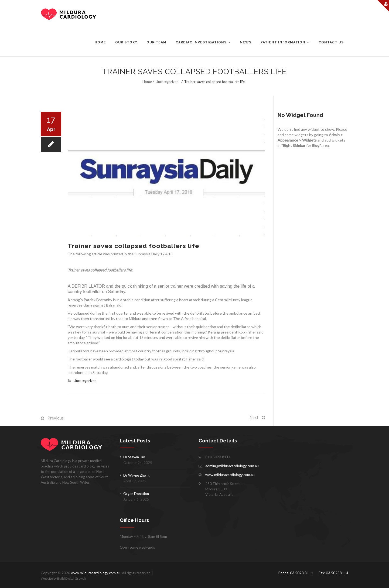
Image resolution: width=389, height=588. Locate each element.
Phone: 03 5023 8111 (296, 573)
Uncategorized (167, 82)
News (246, 42)
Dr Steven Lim (134, 457)
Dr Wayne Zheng (136, 475)
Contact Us (331, 42)
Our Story (126, 42)
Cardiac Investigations (201, 42)
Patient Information (283, 42)
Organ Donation (136, 494)
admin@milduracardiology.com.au (232, 466)
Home (100, 42)
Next (254, 417)
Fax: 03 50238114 (333, 573)
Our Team (156, 42)
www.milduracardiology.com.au (230, 475)
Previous (56, 418)
